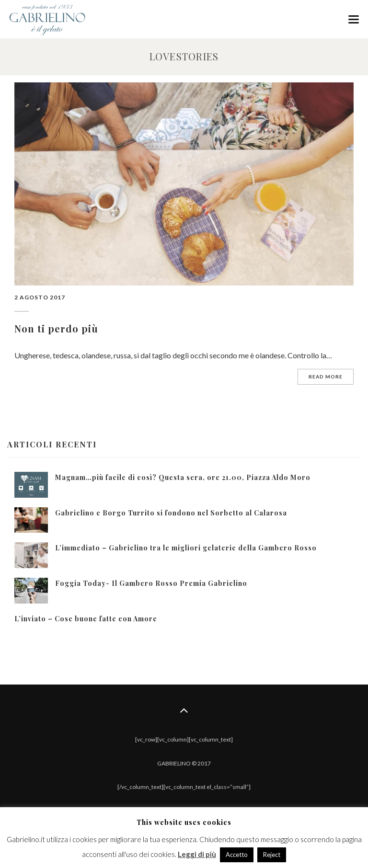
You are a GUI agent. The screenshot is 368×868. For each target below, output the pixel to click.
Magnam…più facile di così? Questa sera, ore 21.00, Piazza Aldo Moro (183, 477)
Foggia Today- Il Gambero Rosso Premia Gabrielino (151, 583)
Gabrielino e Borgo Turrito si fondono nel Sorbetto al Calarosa (171, 513)
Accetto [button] (237, 855)
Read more (326, 377)
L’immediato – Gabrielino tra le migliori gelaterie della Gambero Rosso (186, 548)
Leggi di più (197, 854)
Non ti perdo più (56, 328)
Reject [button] (272, 855)
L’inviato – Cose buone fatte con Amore (86, 619)
